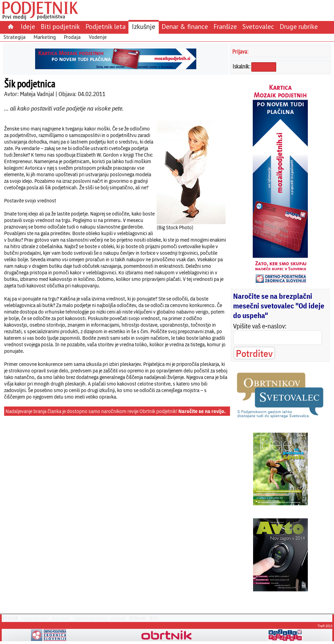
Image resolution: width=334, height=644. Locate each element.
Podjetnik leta (106, 26)
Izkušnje (144, 26)
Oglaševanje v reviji (90, 618)
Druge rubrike (299, 26)
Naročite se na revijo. (202, 411)
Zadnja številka (34, 618)
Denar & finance (185, 26)
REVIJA (10, 618)
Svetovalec (258, 26)
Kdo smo (118, 618)
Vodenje (98, 37)
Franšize (225, 26)
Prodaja (72, 37)
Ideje (28, 26)
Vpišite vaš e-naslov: (260, 326)
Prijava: (240, 51)
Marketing (45, 37)
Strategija (14, 37)
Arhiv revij (60, 618)
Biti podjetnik (60, 26)
